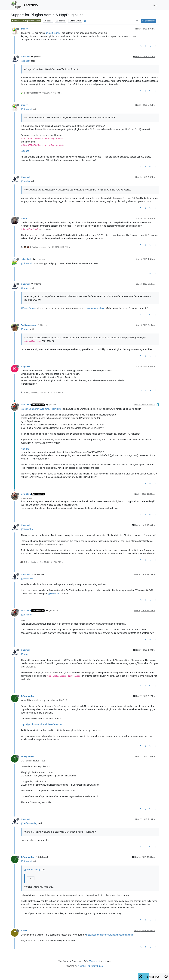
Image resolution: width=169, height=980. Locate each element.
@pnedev (37, 57)
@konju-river (27, 579)
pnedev (24, 29)
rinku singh (26, 259)
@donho (25, 151)
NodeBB (82, 966)
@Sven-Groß (44, 409)
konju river (26, 366)
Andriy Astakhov (29, 325)
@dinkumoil (27, 109)
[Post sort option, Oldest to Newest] (137, 21)
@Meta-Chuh (27, 529)
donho (24, 218)
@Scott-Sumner (53, 33)
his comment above (95, 308)
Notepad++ (94, 961)
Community (31, 5)
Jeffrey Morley (27, 696)
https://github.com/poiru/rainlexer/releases (41, 724)
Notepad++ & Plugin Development (26, 21)
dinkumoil (25, 57)
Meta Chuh (26, 405)
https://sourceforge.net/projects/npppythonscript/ (110, 935)
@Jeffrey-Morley (29, 823)
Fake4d (24, 931)
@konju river (38, 574)
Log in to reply (149, 21)
